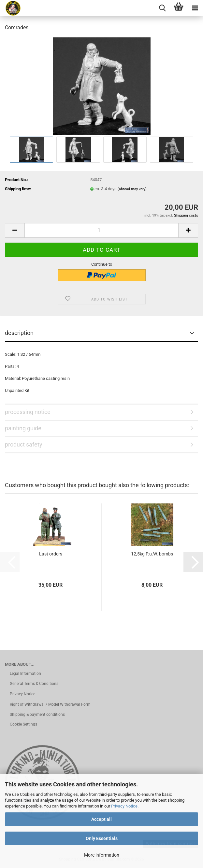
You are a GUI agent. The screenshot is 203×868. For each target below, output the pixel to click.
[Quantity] (101, 230)
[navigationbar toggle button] (195, 8)
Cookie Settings (23, 724)
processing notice (28, 412)
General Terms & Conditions (34, 684)
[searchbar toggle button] (162, 8)
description (19, 333)
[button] (15, 230)
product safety (24, 444)
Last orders (51, 554)
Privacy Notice (124, 806)
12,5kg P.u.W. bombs (152, 554)
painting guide (23, 428)
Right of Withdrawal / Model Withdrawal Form (50, 704)
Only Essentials (102, 838)
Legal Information (25, 674)
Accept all (101, 819)
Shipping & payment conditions (37, 714)
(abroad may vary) (132, 189)
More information (102, 855)
